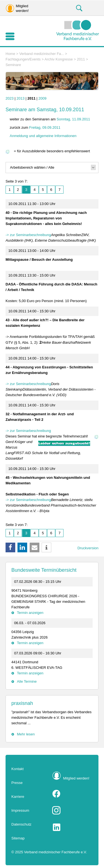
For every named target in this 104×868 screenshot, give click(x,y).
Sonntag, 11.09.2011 (73, 119)
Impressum (20, 810)
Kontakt (17, 769)
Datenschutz (21, 824)
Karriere (18, 797)
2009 (43, 98)
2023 (10, 98)
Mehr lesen (26, 734)
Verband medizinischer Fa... (42, 54)
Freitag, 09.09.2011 (45, 127)
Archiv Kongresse (59, 59)
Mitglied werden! (76, 778)
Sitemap (18, 838)
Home (10, 54)
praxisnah (22, 703)
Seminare (13, 65)
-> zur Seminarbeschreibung (28, 235)
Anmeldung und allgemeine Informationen (43, 136)
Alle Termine (27, 681)
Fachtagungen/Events (23, 59)
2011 (81, 59)
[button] (10, 547)
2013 (21, 98)
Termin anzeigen (30, 613)
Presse (17, 783)
